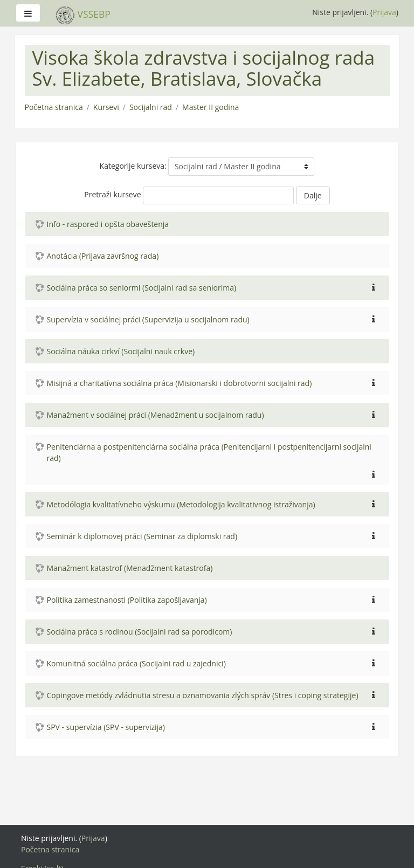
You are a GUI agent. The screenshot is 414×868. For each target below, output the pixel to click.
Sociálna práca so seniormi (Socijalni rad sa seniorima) (142, 288)
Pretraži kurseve (112, 194)
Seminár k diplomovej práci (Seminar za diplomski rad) (142, 536)
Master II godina (211, 107)
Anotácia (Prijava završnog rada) (103, 256)
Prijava (384, 12)
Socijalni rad (151, 107)
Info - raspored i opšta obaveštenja (108, 224)
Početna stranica (54, 107)
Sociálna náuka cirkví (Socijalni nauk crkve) (121, 351)
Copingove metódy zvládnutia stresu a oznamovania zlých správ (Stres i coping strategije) (203, 695)
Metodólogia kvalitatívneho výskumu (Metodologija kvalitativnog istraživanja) (181, 504)
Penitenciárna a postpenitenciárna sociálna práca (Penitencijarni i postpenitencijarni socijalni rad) (209, 452)
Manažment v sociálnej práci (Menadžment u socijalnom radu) (156, 415)
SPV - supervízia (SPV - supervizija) (106, 727)
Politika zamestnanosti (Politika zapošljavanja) (127, 600)
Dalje (313, 195)
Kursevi (106, 107)
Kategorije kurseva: (133, 166)
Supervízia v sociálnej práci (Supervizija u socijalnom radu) (148, 319)
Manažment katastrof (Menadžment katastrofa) (130, 568)
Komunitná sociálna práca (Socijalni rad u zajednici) (136, 663)
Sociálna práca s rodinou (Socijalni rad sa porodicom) (140, 632)
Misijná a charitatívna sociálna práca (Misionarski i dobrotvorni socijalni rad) (180, 383)
